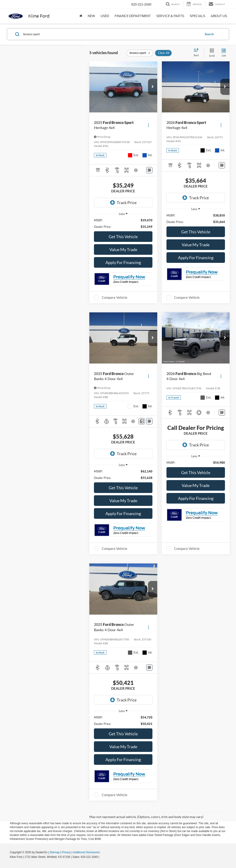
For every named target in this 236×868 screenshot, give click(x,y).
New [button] (91, 16)
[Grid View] (211, 53)
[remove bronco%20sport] (140, 53)
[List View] (224, 53)
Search (209, 34)
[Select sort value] (198, 53)
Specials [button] (197, 16)
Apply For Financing (123, 262)
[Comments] (142, 421)
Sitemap (55, 852)
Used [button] (105, 16)
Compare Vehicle (115, 297)
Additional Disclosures (86, 852)
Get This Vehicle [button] (123, 237)
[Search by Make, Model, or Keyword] (111, 34)
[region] (123, 223)
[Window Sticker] (149, 170)
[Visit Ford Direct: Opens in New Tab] (101, 857)
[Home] (81, 16)
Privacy (66, 852)
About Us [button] (219, 16)
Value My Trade (123, 249)
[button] (153, 87)
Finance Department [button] (133, 16)
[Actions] (148, 125)
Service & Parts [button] (170, 16)
